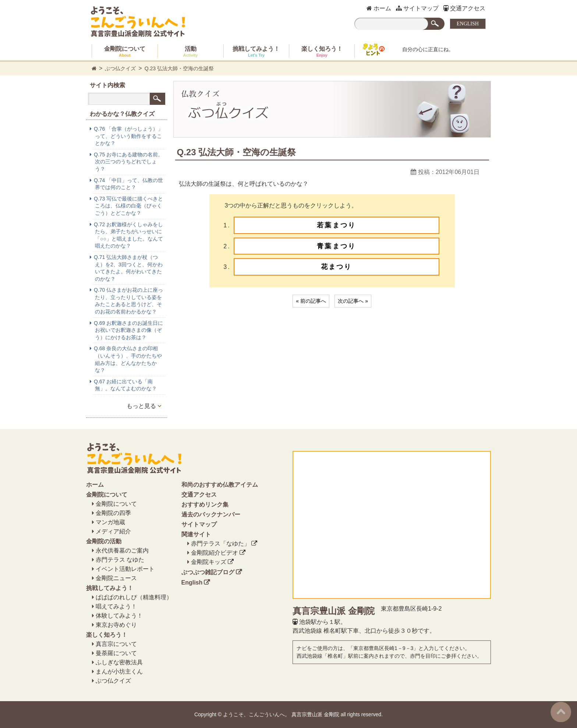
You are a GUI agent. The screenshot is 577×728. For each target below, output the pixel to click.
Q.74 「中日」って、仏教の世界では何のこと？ (128, 184)
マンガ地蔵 (110, 522)
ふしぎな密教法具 (119, 662)
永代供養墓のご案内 (122, 551)
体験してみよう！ (119, 616)
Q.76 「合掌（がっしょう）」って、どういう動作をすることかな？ (128, 136)
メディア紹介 (113, 531)
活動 (191, 52)
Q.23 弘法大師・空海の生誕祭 (179, 68)
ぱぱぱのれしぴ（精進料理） (134, 597)
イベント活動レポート (125, 569)
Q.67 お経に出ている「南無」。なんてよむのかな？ (125, 385)
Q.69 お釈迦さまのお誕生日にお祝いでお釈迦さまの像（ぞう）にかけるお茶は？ (128, 330)
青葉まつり (336, 246)
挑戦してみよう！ (256, 52)
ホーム (379, 8)
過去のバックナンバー (211, 514)
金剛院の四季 (113, 513)
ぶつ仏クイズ (120, 68)
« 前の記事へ (311, 301)
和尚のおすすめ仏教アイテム (220, 485)
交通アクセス (464, 8)
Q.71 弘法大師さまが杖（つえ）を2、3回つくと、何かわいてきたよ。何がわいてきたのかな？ (128, 268)
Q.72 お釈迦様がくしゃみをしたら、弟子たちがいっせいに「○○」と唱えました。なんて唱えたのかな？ (128, 235)
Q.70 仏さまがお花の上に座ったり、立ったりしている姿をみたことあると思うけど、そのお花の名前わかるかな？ (128, 301)
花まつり (337, 267)
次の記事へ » (353, 301)
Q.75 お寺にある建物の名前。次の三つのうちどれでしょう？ (128, 162)
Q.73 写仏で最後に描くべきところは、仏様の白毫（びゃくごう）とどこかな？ (128, 206)
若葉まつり (336, 225)
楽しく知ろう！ (322, 52)
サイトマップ (417, 8)
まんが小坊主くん (119, 672)
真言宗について (116, 644)
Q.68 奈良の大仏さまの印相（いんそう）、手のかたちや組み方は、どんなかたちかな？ (128, 359)
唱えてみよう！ (116, 606)
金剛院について (125, 52)
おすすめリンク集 (205, 505)
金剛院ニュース (116, 578)
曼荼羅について (116, 653)
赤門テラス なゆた (120, 560)
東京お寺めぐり (116, 625)
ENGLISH (468, 24)
